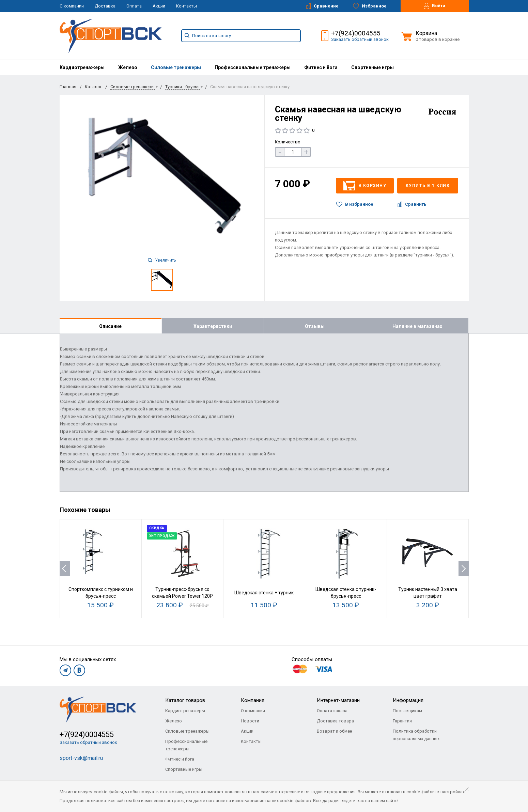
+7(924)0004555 (356, 33)
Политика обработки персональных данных (416, 735)
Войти (434, 6)
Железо (128, 67)
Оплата (134, 6)
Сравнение (322, 6)
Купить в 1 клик (428, 186)
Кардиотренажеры (82, 67)
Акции (159, 6)
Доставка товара (335, 721)
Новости (250, 721)
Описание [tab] (110, 326)
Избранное (370, 6)
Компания (253, 700)
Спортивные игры (372, 67)
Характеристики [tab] (213, 326)
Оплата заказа (332, 711)
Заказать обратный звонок (360, 39)
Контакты (187, 6)
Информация (408, 700)
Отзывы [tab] (315, 326)
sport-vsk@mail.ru (81, 758)
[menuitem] (82, 67)
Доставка (105, 6)
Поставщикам (407, 711)
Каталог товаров (185, 700)
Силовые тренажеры (176, 67)
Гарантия (402, 721)
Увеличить (162, 260)
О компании (72, 6)
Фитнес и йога (321, 67)
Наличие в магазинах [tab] (417, 326)
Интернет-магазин (338, 700)
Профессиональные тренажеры (253, 67)
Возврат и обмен (335, 731)
